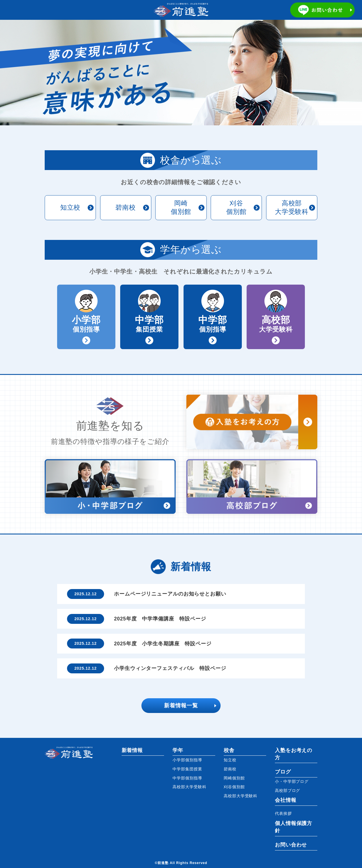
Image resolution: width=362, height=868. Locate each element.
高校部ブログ (287, 790)
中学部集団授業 (187, 769)
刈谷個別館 (236, 207)
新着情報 (132, 750)
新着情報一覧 (181, 705)
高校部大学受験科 (292, 207)
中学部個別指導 (187, 778)
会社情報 (286, 800)
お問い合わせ (291, 845)
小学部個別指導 (187, 760)
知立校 (70, 207)
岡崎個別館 (181, 207)
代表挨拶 (283, 813)
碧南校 (126, 207)
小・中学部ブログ (292, 781)
